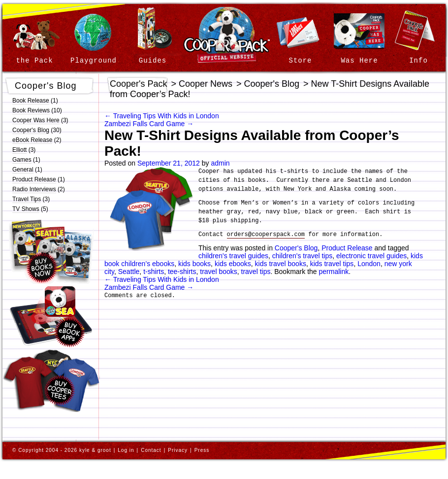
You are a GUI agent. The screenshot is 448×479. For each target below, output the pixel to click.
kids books (194, 264)
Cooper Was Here (36, 120)
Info (418, 61)
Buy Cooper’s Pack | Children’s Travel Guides (51, 251)
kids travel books (281, 264)
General (23, 170)
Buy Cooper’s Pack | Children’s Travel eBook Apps (51, 317)
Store (300, 61)
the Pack (34, 61)
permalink (334, 272)
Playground (94, 61)
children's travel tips (303, 256)
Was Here (359, 61)
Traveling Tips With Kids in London (162, 116)
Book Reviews (31, 110)
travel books (218, 272)
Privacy (178, 450)
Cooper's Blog (46, 86)
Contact (151, 450)
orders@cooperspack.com (266, 235)
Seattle (129, 272)
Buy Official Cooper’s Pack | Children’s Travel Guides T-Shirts (52, 381)
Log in (126, 450)
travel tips (256, 272)
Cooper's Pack (139, 84)
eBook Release (32, 140)
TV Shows (26, 209)
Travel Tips (27, 199)
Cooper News (206, 84)
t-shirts (154, 272)
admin (220, 163)
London (369, 264)
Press (202, 450)
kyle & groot (95, 450)
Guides (153, 61)
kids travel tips (332, 264)
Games (22, 160)
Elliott (19, 150)
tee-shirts (182, 272)
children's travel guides (233, 256)
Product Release (34, 179)
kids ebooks (233, 264)
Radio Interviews (34, 189)
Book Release (31, 101)
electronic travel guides (371, 256)
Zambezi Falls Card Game (149, 124)
